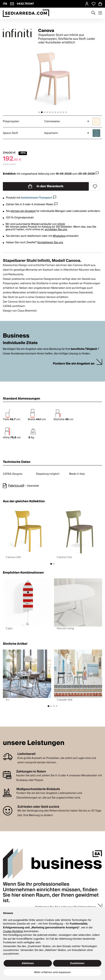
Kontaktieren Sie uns (50, 243)
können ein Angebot (23, 211)
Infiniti (61, 224)
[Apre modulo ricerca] (93, 13)
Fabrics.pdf (16, 486)
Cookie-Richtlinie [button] (13, 931)
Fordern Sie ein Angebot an (74, 364)
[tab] (39, 112)
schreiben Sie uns (56, 230)
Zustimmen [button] (77, 963)
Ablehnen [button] (28, 963)
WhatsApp (59, 236)
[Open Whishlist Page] (94, 4)
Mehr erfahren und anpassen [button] (52, 972)
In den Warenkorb (46, 186)
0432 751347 (25, 4)
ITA (5, 4)
